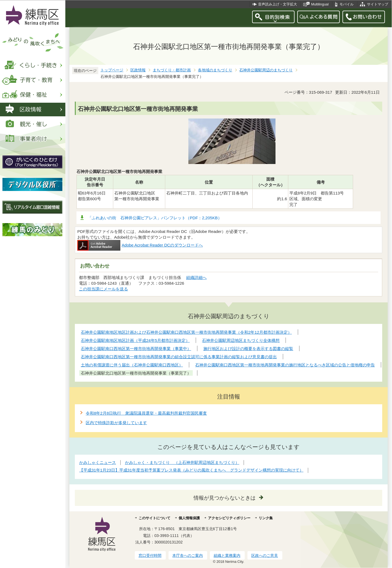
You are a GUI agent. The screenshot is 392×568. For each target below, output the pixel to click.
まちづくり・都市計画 (172, 70)
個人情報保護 (189, 518)
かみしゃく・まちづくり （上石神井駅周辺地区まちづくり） (182, 462)
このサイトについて (154, 518)
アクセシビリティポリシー (229, 518)
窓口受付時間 (150, 555)
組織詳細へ (196, 277)
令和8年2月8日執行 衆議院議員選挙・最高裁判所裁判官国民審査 (146, 413)
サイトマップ (378, 4)
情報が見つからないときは (225, 498)
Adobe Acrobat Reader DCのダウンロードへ (140, 245)
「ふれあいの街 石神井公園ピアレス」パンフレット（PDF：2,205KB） (155, 218)
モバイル (347, 4)
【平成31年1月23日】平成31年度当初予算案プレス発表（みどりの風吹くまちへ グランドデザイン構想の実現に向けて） (191, 470)
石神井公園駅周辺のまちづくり (266, 70)
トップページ (112, 70)
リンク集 (266, 518)
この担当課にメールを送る (103, 289)
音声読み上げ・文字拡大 (278, 4)
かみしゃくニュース (98, 462)
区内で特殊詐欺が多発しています (116, 423)
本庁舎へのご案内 (188, 555)
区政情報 (138, 70)
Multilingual (320, 4)
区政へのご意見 (265, 555)
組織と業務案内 (227, 555)
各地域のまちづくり (215, 70)
